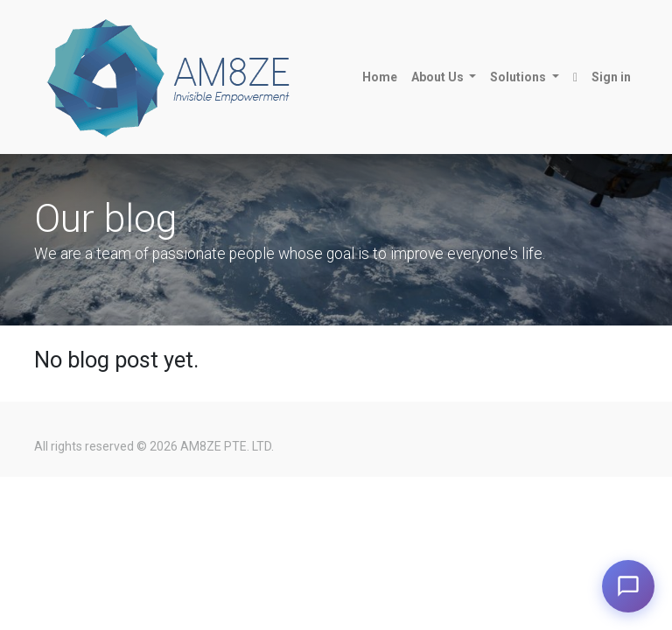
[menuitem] (380, 77)
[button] (575, 77)
